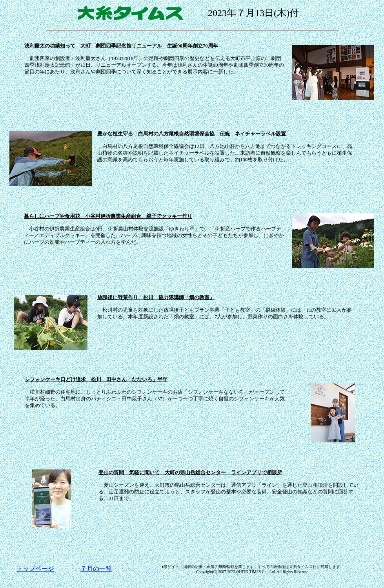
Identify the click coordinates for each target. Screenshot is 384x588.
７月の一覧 (96, 569)
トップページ (35, 569)
